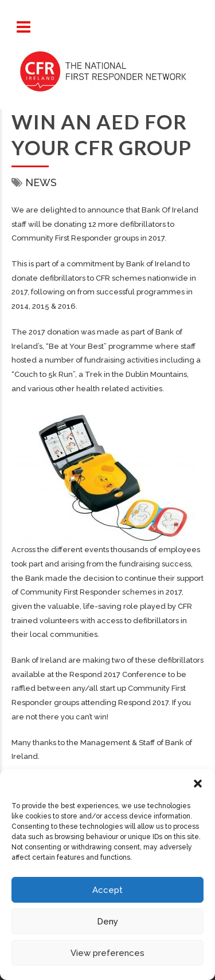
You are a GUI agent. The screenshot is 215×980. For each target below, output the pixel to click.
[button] (198, 784)
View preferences (107, 953)
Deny (107, 922)
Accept (107, 890)
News (41, 182)
